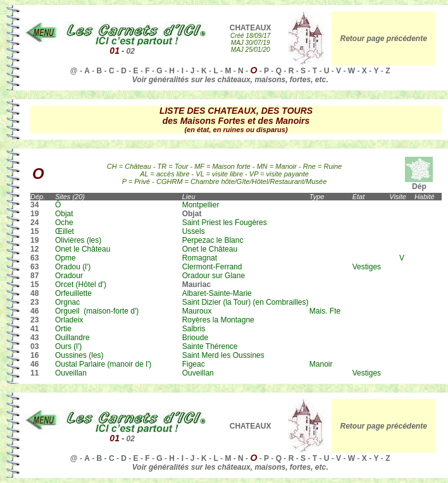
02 (131, 51)
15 (34, 231)
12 (34, 249)
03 (34, 346)
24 (34, 223)
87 (34, 276)
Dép (419, 183)
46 (34, 311)
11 (34, 373)
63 (34, 258)
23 (34, 302)
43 (34, 338)
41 (34, 329)
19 (34, 214)
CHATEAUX (251, 28)
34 (34, 205)
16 (34, 355)
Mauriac (196, 284)
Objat (192, 214)
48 (34, 293)
